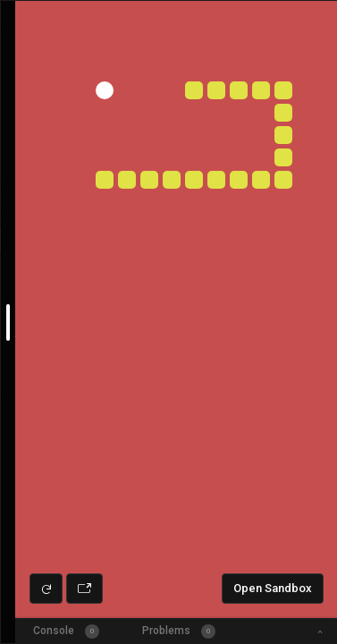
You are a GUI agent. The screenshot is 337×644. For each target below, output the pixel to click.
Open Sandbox (273, 588)
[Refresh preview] (46, 589)
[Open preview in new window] (84, 589)
